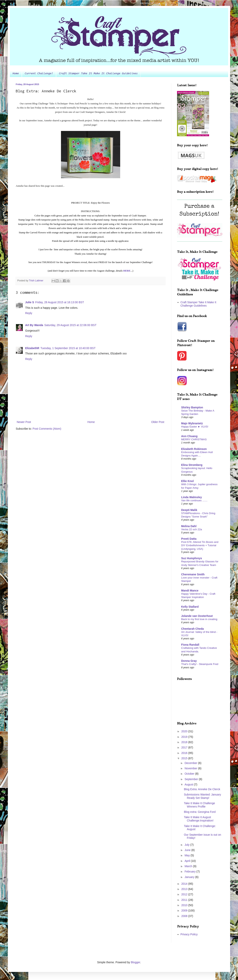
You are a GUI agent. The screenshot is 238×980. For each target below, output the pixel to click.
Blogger (135, 962)
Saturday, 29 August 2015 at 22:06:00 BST (70, 325)
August (189, 784)
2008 (185, 916)
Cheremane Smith (193, 574)
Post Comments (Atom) (47, 429)
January (190, 877)
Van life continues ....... (194, 500)
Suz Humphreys (192, 558)
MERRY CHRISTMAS (194, 439)
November (191, 768)
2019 (185, 737)
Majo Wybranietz (192, 423)
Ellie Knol (187, 481)
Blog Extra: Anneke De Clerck (202, 789)
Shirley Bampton (192, 407)
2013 (185, 889)
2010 (185, 905)
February (190, 872)
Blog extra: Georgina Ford (200, 812)
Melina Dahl (189, 526)
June (188, 850)
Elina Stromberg (192, 465)
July (187, 845)
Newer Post (24, 422)
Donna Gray (189, 661)
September (192, 779)
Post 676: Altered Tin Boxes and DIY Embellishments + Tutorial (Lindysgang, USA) (200, 545)
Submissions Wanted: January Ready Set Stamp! (202, 796)
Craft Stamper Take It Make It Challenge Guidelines (98, 74)
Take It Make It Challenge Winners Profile (199, 805)
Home (16, 74)
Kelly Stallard (190, 607)
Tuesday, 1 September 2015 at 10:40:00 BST (68, 348)
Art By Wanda (34, 325)
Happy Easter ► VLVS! (195, 427)
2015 (185, 758)
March (189, 866)
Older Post (158, 422)
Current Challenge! (39, 74)
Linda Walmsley (191, 497)
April (188, 861)
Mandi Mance (190, 591)
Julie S (30, 302)
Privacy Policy (189, 934)
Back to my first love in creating (199, 619)
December (191, 763)
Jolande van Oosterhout (197, 616)
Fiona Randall (190, 645)
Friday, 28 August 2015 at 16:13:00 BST (60, 302)
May (187, 855)
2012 (185, 894)
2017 (185, 747)
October (190, 774)
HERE (127, 271)
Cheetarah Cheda (192, 629)
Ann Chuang (189, 436)
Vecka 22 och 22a (192, 529)
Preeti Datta (189, 539)
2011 (185, 900)
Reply (29, 313)
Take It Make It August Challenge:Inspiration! (199, 819)
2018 (185, 742)
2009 (185, 910)
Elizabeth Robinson (194, 449)
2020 (185, 731)
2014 (185, 884)
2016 (185, 753)
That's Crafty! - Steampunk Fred (200, 664)
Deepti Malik (189, 510)
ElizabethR (32, 348)
